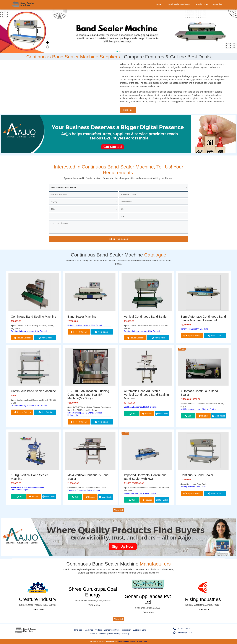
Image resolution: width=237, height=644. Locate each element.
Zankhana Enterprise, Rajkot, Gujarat (140, 407)
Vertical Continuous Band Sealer (146, 317)
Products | (99, 630)
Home (159, 4)
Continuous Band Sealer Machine (33, 391)
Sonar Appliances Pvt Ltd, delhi (194, 329)
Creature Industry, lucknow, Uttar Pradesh (29, 331)
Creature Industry (38, 599)
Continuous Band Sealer (197, 475)
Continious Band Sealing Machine (34, 317)
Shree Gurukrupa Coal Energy (93, 592)
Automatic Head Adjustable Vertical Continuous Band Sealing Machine (146, 395)
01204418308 (182, 629)
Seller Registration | (124, 630)
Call (132, 414)
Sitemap (126, 634)
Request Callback (22, 338)
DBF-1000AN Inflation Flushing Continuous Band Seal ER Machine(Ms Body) (88, 395)
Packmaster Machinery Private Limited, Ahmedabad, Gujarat (28, 489)
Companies (217, 4)
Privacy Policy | (115, 634)
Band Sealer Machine (82, 317)
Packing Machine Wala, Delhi (193, 487)
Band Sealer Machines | (84, 630)
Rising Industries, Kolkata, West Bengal (85, 325)
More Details (45, 338)
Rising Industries (203, 599)
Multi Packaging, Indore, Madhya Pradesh (199, 409)
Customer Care (139, 630)
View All (118, 510)
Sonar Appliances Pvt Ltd (148, 599)
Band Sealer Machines (179, 4)
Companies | (109, 630)
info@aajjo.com (182, 633)
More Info (128, 110)
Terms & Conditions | (99, 634)
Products (200, 4)
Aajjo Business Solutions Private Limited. (133, 641)
